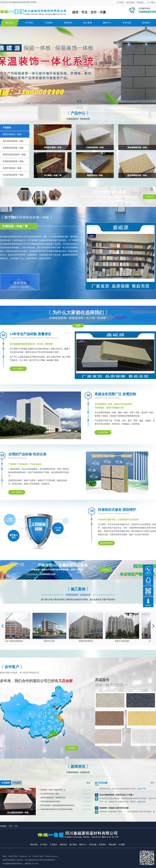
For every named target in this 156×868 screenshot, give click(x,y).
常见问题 (127, 23)
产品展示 (49, 23)
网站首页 (10, 23)
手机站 (151, 3)
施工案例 (131, 3)
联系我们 (141, 3)
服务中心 (107, 23)
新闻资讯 (68, 23)
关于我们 (120, 3)
